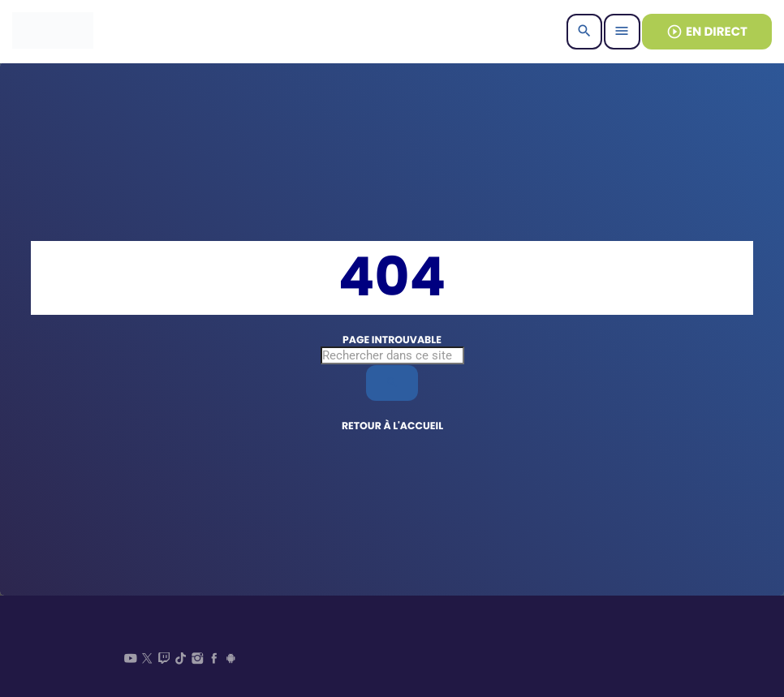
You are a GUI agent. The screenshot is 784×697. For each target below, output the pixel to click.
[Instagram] (197, 660)
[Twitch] (164, 660)
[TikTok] (181, 660)
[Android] (231, 660)
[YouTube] (131, 660)
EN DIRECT (707, 32)
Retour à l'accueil (392, 426)
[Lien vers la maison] (53, 32)
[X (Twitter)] (148, 660)
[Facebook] (214, 660)
